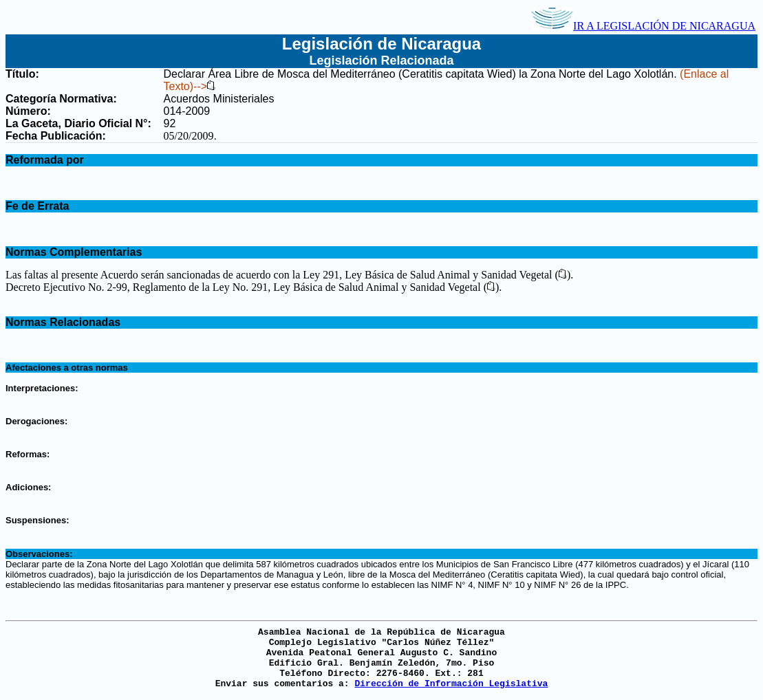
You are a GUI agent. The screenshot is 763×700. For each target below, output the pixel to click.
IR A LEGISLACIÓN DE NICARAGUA (643, 26)
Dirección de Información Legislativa (451, 684)
